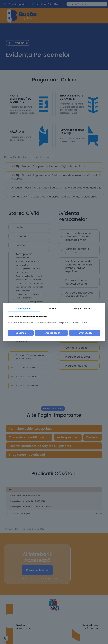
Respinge (21, 333)
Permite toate (85, 333)
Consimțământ (24, 309)
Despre (83, 309)
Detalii (53, 309)
